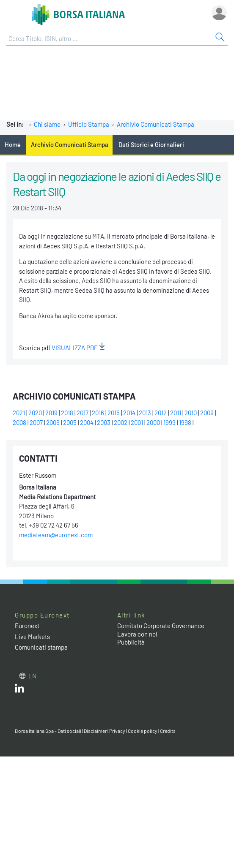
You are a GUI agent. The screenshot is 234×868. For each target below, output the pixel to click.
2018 (67, 413)
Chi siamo (47, 124)
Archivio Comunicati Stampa (156, 124)
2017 (83, 413)
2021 (19, 413)
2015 (114, 413)
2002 (121, 422)
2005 (70, 422)
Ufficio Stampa (89, 124)
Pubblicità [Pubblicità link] (131, 642)
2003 (104, 422)
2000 (153, 422)
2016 (98, 413)
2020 (35, 413)
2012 (161, 413)
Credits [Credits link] (168, 731)
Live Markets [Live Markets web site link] (32, 637)
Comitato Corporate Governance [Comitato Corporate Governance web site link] (161, 626)
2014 (129, 413)
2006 (53, 422)
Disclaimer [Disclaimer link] (95, 731)
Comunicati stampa (41, 647)
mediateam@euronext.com (56, 535)
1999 (169, 422)
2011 (176, 413)
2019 (51, 413)
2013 (145, 413)
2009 (207, 413)
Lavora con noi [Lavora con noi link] (137, 634)
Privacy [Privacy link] (117, 731)
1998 (185, 422)
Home (13, 144)
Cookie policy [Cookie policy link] (143, 731)
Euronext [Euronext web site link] (27, 626)
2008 (19, 422)
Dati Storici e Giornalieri (151, 144)
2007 (36, 422)
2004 (87, 422)
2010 (191, 413)
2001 (137, 422)
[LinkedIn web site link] (19, 690)
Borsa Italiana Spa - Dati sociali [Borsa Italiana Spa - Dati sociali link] (48, 731)
